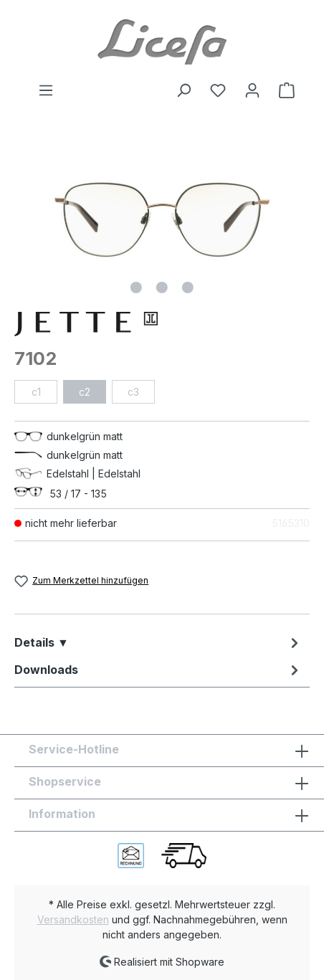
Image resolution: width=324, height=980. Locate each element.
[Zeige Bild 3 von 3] (188, 287)
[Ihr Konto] (252, 90)
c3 (133, 392)
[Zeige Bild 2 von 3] (162, 287)
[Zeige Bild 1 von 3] (136, 287)
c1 (36, 392)
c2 (85, 392)
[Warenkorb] (282, 90)
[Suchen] (184, 90)
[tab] (158, 642)
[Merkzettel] (218, 90)
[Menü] (46, 90)
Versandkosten (73, 919)
